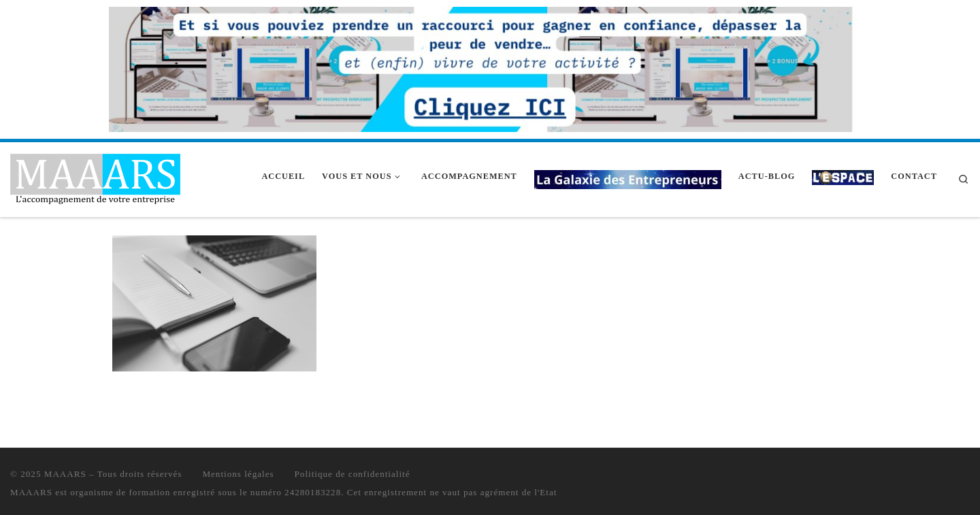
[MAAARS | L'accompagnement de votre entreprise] (95, 177)
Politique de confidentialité (353, 474)
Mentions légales (238, 474)
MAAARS (65, 474)
